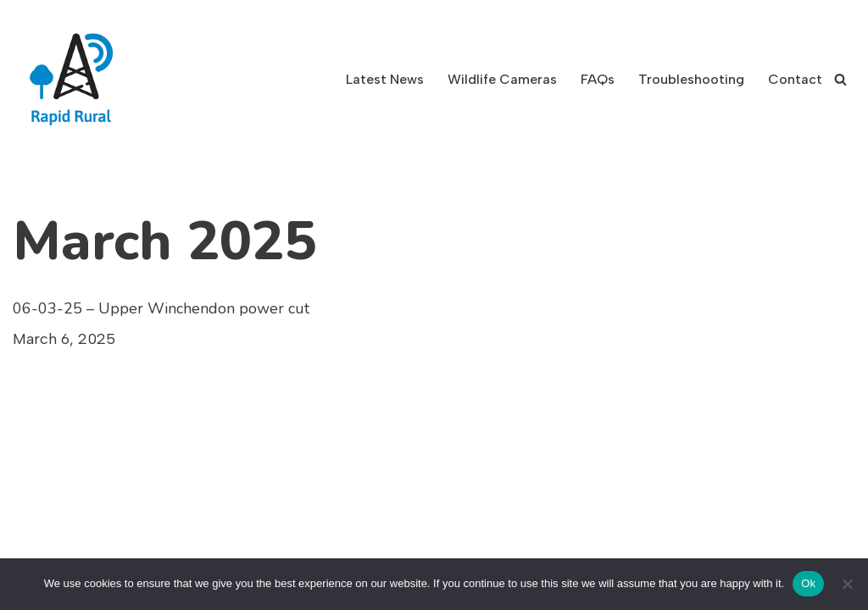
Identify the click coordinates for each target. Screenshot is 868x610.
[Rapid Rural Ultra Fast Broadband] (76, 79)
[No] (847, 584)
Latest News (385, 79)
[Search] (840, 79)
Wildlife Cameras (502, 79)
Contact (795, 79)
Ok (808, 583)
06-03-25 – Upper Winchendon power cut (161, 308)
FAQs (598, 79)
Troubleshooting (691, 79)
